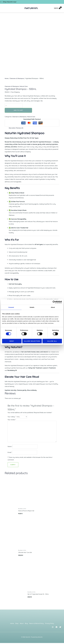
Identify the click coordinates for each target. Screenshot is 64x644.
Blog (26, 625)
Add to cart (18, 110)
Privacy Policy (50, 625)
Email (10, 453)
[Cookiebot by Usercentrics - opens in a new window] (54, 302)
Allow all (52, 341)
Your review (12, 420)
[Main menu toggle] (5, 8)
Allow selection (32, 341)
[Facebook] (56, 628)
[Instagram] (53, 628)
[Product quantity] (14, 106)
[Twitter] (60, 628)
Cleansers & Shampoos (17, 78)
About (22, 625)
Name (10, 447)
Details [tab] (32, 307)
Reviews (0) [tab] (20, 128)
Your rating (12, 417)
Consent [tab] (11, 307)
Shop (17, 625)
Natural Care (24, 86)
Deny (12, 341)
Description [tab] (12, 128)
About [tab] (53, 307)
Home (7, 78)
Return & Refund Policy (37, 625)
